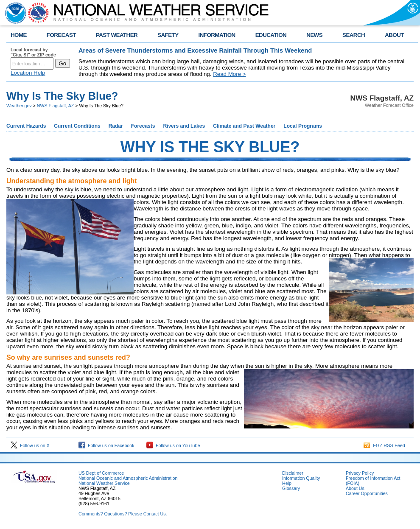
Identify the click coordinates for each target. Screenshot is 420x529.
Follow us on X (30, 445)
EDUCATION (271, 35)
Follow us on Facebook (106, 445)
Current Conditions (77, 126)
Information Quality (301, 478)
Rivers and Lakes (184, 126)
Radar (116, 126)
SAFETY (168, 35)
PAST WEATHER (117, 35)
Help (287, 483)
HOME (19, 35)
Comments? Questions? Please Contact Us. (123, 514)
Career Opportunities (367, 493)
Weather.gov (19, 106)
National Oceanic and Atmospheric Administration (128, 478)
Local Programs (303, 126)
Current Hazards (26, 126)
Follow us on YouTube (173, 445)
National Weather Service (104, 483)
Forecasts (143, 126)
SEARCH (354, 35)
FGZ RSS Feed (384, 445)
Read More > (229, 74)
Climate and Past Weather (244, 126)
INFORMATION (217, 35)
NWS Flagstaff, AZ (55, 106)
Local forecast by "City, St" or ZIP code (33, 52)
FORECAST (61, 35)
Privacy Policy (360, 473)
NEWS (314, 35)
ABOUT (394, 35)
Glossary (291, 488)
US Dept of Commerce (101, 473)
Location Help (28, 73)
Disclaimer (293, 473)
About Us (355, 488)
